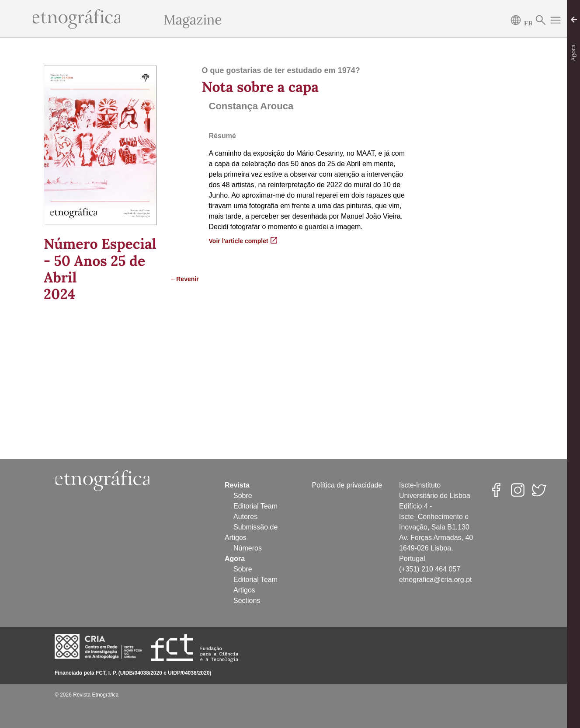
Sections (247, 601)
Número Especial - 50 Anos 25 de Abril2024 (100, 269)
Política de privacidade (347, 485)
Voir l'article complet (243, 241)
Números (248, 548)
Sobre (243, 496)
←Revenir (179, 279)
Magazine (193, 20)
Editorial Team (255, 506)
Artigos (244, 590)
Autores (245, 517)
